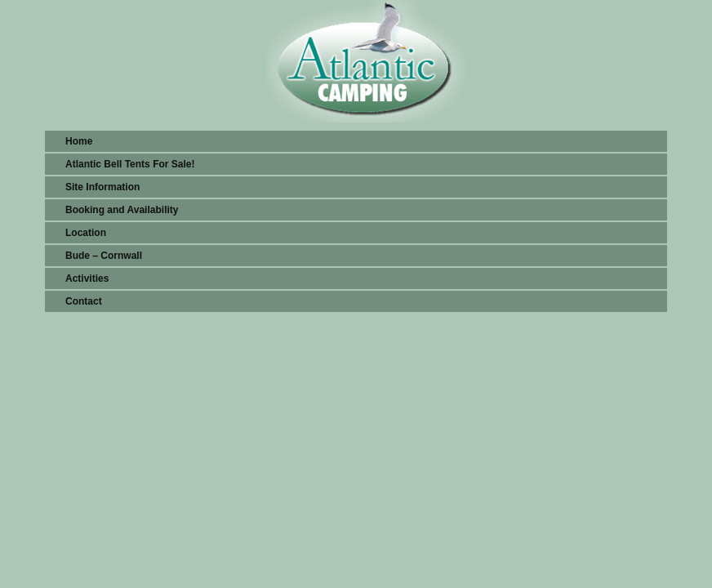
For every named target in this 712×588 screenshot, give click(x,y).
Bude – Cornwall (104, 256)
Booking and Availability (122, 210)
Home (79, 141)
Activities (87, 278)
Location (86, 233)
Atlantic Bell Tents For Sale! (130, 164)
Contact (84, 301)
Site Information (102, 187)
